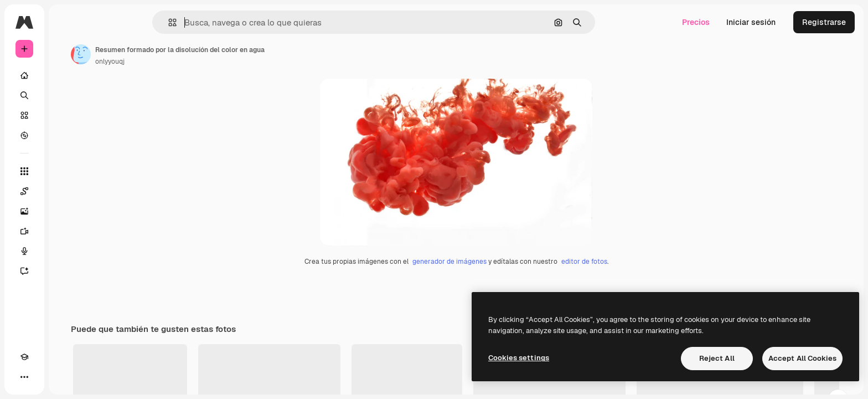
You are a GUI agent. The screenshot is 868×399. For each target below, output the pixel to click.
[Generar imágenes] (66, 211)
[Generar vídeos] (66, 231)
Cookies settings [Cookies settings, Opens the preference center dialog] (519, 358)
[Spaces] (66, 191)
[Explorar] (66, 135)
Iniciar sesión (751, 22)
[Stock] (66, 115)
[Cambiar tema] (44, 377)
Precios (696, 22)
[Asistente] (66, 271)
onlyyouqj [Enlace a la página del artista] (194, 62)
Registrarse (824, 22)
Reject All (717, 358)
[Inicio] (66, 75)
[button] (210, 22)
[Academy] (24, 377)
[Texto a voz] (66, 251)
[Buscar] (66, 95)
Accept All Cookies (802, 358)
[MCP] (64, 377)
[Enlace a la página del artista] (165, 54)
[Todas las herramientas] (66, 171)
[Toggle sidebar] (108, 22)
